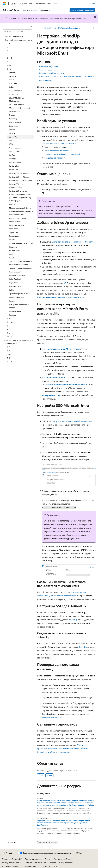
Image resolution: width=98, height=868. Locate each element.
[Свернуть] (31, 26)
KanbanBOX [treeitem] (14, 166)
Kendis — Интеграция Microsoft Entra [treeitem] (18, 220)
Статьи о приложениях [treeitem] (14, 36)
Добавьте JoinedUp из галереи (51, 73)
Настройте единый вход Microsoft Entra (61, 349)
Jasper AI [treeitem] (13, 76)
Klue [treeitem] (11, 254)
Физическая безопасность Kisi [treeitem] (21, 243)
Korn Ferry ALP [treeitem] (15, 286)
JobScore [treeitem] (13, 130)
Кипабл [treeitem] (12, 204)
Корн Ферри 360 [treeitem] (16, 283)
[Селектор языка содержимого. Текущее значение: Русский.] (8, 853)
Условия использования (12, 866)
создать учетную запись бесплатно (58, 143)
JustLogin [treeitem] (13, 159)
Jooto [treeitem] (11, 141)
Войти (93, 3)
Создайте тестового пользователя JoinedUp (66, 384)
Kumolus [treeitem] (13, 315)
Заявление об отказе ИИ (12, 859)
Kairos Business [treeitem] (15, 162)
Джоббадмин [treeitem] (15, 119)
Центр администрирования (82, 10)
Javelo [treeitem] (12, 80)
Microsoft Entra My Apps (53, 717)
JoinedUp (73, 620)
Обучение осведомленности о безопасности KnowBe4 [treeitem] (22, 263)
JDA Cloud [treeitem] (13, 83)
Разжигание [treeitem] (14, 236)
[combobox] (17, 31)
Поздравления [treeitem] (15, 311)
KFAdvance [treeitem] (13, 229)
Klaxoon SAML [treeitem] (15, 250)
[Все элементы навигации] (39, 28)
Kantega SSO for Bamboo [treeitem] (19, 173)
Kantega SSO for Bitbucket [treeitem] (20, 177)
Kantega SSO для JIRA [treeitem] (18, 191)
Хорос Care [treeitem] (14, 232)
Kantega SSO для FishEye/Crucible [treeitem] (16, 186)
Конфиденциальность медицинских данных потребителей (48, 863)
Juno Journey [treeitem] (14, 151)
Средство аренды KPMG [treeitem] (19, 294)
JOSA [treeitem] (11, 144)
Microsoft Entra (50, 28)
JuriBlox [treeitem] (12, 155)
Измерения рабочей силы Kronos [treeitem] (20, 306)
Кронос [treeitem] (12, 301)
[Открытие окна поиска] (87, 3)
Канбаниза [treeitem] (13, 170)
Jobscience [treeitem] (13, 126)
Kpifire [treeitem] (12, 290)
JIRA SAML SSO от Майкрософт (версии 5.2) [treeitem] (20, 106)
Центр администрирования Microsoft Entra (71, 242)
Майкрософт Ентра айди (68, 28)
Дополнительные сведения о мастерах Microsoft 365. (62, 297)
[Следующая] (81, 3)
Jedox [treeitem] (11, 87)
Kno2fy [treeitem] (12, 258)
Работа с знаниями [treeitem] (17, 275)
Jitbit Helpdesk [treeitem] (15, 111)
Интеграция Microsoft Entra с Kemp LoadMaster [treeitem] (21, 213)
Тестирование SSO (51, 395)
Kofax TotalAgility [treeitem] (16, 279)
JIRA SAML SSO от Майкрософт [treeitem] (17, 100)
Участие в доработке (62, 859)
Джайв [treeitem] (12, 115)
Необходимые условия (48, 66)
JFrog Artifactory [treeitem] (16, 91)
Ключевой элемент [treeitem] (17, 225)
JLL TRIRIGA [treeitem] (14, 94)
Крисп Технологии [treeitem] (17, 297)
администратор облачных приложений (62, 154)
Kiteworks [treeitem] (13, 247)
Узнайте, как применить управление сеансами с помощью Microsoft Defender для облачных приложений (63, 749)
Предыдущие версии (33, 859)
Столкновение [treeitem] (15, 148)
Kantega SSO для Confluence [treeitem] (21, 180)
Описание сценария (47, 70)
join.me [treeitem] (12, 133)
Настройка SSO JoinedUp (54, 377)
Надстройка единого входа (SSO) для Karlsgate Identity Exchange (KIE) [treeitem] (20, 198)
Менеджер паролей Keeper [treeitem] (20, 208)
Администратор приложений (58, 151)
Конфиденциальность (11, 863)
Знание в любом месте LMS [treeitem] (21, 268)
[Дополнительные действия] (94, 28)
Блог (47, 859)
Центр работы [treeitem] (15, 122)
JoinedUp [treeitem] (13, 137)
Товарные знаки (31, 866)
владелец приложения (55, 158)
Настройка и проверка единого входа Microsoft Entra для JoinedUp (66, 76)
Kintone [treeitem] (12, 240)
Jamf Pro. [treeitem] (13, 72)
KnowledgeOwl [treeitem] (15, 272)
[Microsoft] (5, 3)
